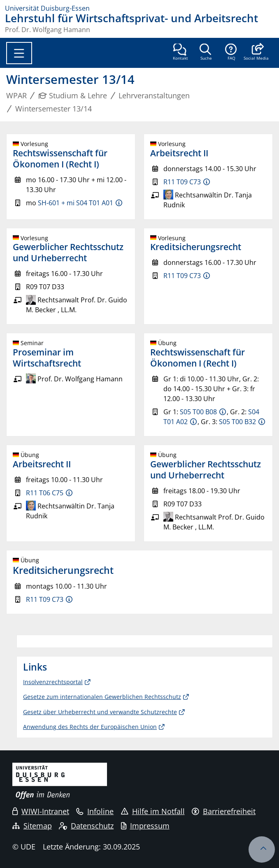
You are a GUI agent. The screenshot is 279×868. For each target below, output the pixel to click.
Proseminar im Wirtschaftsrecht (47, 358)
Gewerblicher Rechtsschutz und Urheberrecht (68, 252)
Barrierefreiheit (224, 811)
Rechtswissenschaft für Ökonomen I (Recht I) (60, 159)
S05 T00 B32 (237, 422)
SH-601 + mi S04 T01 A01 (76, 203)
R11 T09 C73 (182, 182)
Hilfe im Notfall (153, 811)
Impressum (145, 826)
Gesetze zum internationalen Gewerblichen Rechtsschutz (102, 697)
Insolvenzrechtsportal (53, 682)
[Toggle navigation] (19, 53)
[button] (256, 53)
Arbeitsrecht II (179, 153)
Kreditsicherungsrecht (196, 247)
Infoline (95, 811)
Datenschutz (86, 826)
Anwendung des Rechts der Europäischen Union (90, 727)
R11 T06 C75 (45, 493)
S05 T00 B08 (198, 412)
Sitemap (32, 826)
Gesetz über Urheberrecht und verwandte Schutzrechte (100, 712)
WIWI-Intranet (41, 811)
